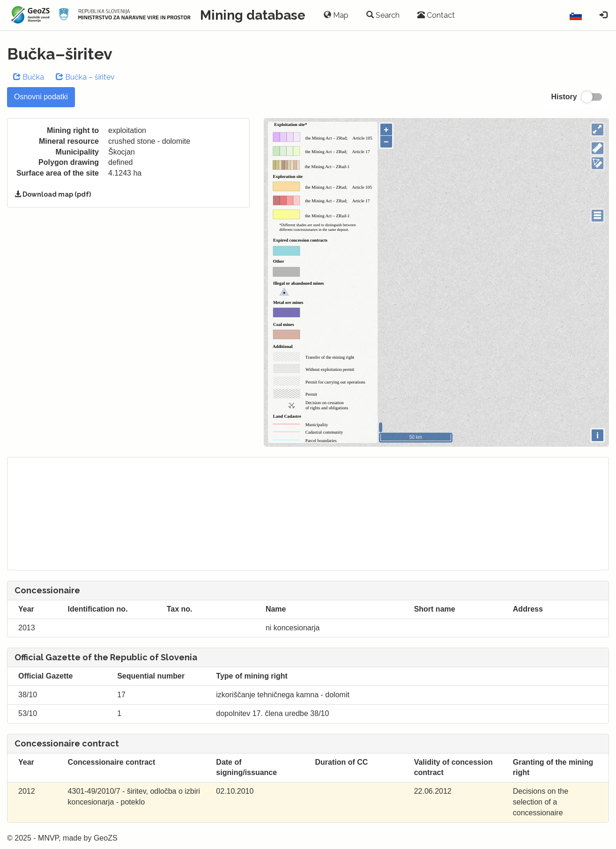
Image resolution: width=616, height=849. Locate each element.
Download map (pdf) (53, 194)
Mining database (253, 15)
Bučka (29, 77)
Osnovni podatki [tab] (41, 97)
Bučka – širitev (85, 77)
